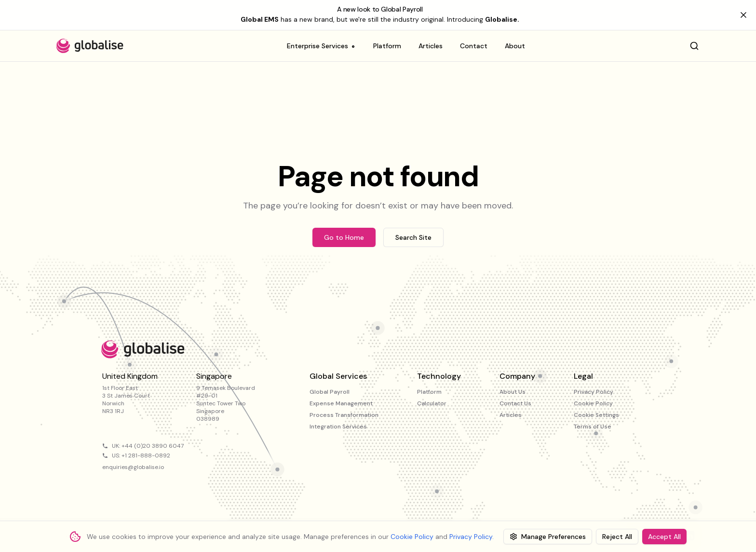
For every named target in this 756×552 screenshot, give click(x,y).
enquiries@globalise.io (133, 467)
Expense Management (341, 403)
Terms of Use (593, 427)
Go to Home (344, 237)
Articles (431, 46)
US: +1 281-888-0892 (141, 455)
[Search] (694, 46)
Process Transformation (344, 415)
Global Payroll (330, 392)
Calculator (432, 403)
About (515, 46)
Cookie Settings (596, 415)
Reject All (617, 537)
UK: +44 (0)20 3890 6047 (148, 446)
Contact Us (515, 403)
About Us (513, 392)
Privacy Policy (594, 392)
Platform (387, 46)
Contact (474, 46)
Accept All (664, 537)
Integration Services (338, 427)
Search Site (413, 237)
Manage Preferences (548, 537)
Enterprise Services (321, 48)
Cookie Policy (593, 403)
